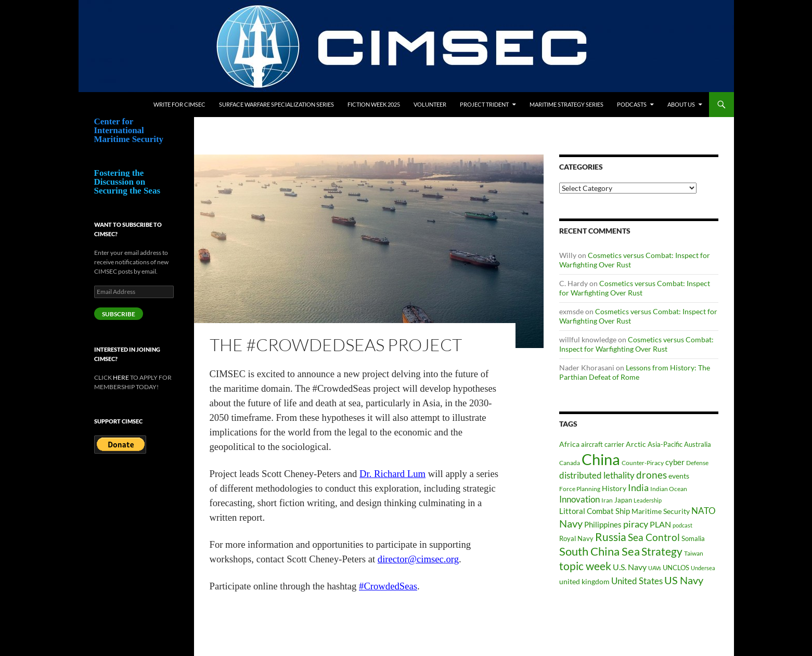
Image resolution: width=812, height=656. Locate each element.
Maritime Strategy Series (566, 104)
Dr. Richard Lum (392, 474)
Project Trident (484, 104)
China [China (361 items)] (601, 459)
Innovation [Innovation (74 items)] (579, 499)
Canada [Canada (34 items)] (570, 463)
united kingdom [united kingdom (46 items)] (584, 581)
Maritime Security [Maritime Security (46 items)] (661, 511)
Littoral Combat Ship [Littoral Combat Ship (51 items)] (595, 511)
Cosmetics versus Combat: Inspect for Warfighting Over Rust (635, 288)
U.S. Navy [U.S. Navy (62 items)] (630, 567)
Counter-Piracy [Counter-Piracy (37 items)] (643, 463)
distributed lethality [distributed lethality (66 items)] (597, 475)
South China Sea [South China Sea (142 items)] (600, 551)
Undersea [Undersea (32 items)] (703, 568)
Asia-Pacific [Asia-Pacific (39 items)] (665, 445)
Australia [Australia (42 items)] (698, 444)
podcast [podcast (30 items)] (682, 525)
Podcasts (632, 104)
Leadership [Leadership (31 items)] (648, 500)
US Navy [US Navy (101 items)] (684, 580)
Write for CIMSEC (179, 104)
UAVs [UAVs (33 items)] (655, 568)
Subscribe (119, 314)
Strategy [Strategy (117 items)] (662, 551)
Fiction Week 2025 (374, 104)
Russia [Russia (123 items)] (611, 537)
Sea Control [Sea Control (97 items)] (654, 537)
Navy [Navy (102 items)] (571, 524)
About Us (681, 104)
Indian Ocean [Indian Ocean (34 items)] (669, 489)
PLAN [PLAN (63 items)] (660, 524)
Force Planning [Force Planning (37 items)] (580, 489)
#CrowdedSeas (388, 586)
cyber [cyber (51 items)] (675, 462)
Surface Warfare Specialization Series (276, 104)
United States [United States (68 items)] (637, 581)
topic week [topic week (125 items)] (585, 566)
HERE (121, 377)
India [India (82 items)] (638, 487)
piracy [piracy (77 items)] (636, 524)
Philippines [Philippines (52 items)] (603, 525)
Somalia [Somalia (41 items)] (693, 538)
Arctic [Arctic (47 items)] (636, 444)
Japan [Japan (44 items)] (623, 500)
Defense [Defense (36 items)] (697, 463)
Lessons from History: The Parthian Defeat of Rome (635, 372)
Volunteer (430, 104)
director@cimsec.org (418, 559)
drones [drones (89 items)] (652, 475)
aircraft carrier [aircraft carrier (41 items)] (603, 444)
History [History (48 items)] (614, 488)
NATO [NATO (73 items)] (704, 511)
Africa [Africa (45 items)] (569, 444)
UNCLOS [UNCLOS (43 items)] (676, 568)
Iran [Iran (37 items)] (607, 500)
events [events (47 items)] (679, 476)
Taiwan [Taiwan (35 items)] (694, 553)
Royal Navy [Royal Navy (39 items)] (576, 539)
